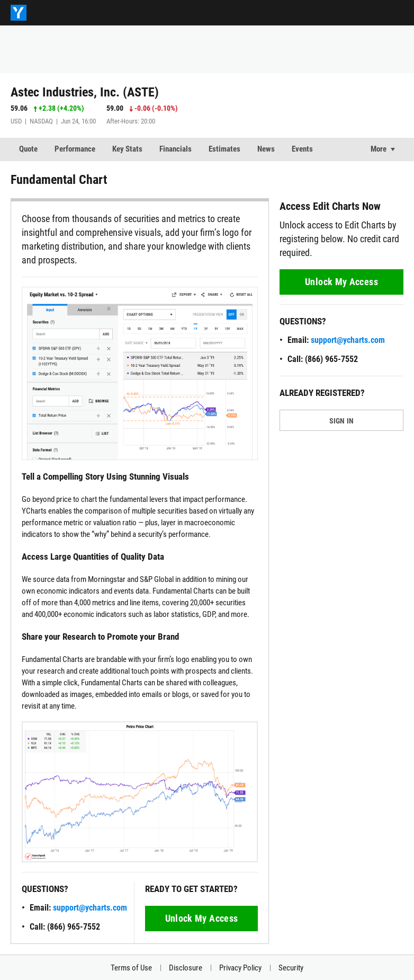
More (379, 149)
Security (291, 968)
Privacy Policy (240, 968)
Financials (175, 149)
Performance (75, 149)
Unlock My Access (202, 918)
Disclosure (186, 968)
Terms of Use (131, 968)
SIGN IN (342, 421)
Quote (28, 149)
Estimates (224, 149)
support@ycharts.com (90, 908)
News (266, 149)
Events (302, 149)
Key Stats (127, 149)
